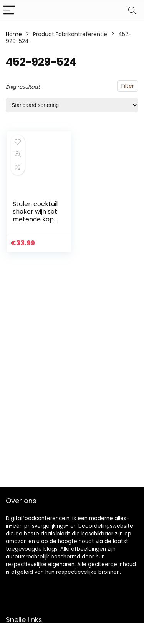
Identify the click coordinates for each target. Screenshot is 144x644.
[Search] (132, 11)
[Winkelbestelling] (72, 105)
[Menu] (9, 11)
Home (14, 34)
